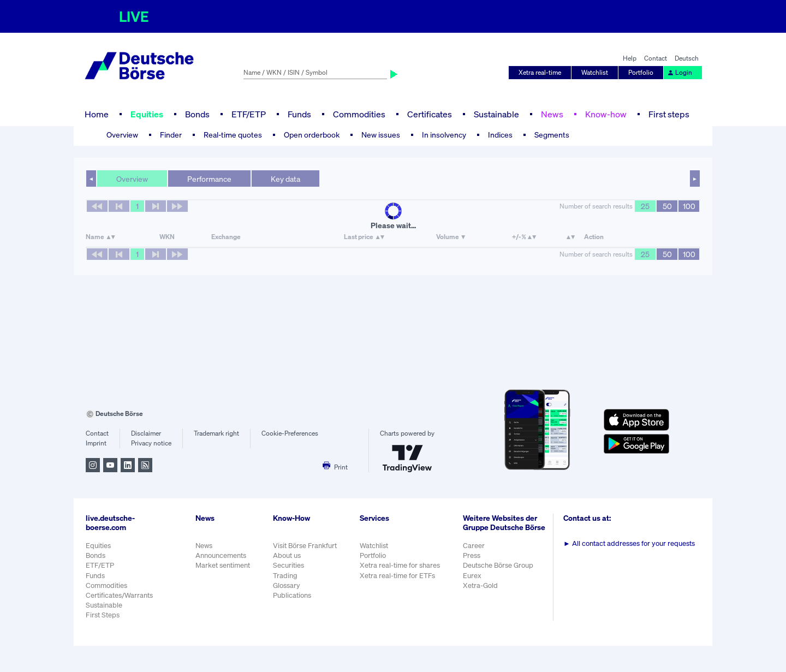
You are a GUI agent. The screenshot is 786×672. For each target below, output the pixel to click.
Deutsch (687, 58)
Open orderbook (312, 135)
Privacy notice (151, 443)
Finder (171, 135)
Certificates (430, 114)
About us (287, 555)
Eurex (472, 576)
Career (474, 546)
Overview (122, 135)
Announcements (221, 555)
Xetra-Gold (480, 585)
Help (630, 58)
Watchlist (595, 72)
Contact (656, 58)
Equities (147, 114)
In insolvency (444, 135)
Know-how (606, 114)
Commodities (359, 114)
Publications (292, 595)
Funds (299, 114)
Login (680, 72)
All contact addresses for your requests (629, 543)
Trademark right (216, 433)
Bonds (197, 114)
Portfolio (641, 72)
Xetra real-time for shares (400, 565)
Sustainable (496, 114)
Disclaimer (146, 433)
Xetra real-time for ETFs (397, 576)
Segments (552, 135)
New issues (381, 135)
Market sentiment (223, 565)
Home (97, 114)
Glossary (287, 585)
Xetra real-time (540, 72)
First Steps (103, 615)
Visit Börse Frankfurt (305, 546)
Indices (500, 135)
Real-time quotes (233, 135)
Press (472, 555)
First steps (669, 114)
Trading (285, 576)
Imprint (96, 443)
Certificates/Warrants (119, 595)
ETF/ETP (249, 114)
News (552, 114)
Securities (288, 565)
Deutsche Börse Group (498, 565)
